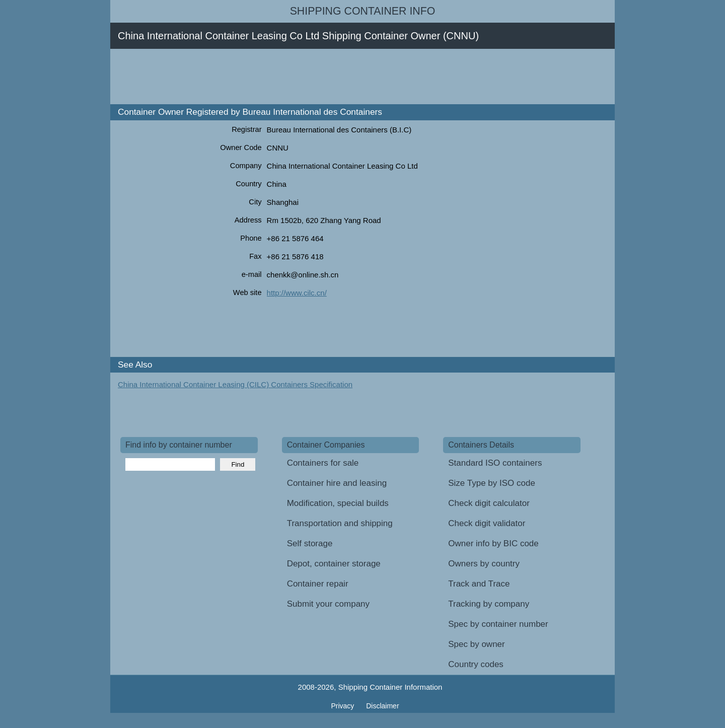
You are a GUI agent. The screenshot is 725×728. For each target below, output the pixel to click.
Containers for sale (323, 463)
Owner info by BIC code (493, 543)
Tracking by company (489, 604)
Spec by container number (498, 624)
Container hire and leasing (337, 483)
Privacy (343, 706)
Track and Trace (479, 584)
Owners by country (484, 564)
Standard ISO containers (495, 463)
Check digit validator (487, 523)
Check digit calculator (489, 503)
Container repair (318, 584)
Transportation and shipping (340, 523)
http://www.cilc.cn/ (297, 293)
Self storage (310, 543)
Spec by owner (476, 644)
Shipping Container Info (363, 11)
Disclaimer (382, 706)
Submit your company (328, 604)
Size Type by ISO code (492, 483)
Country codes (476, 664)
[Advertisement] (304, 77)
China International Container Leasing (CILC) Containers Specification (235, 384)
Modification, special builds (338, 503)
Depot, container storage (334, 564)
